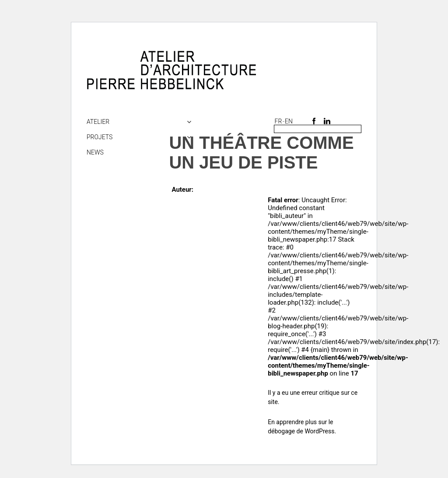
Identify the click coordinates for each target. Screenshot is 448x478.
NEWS (95, 152)
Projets (100, 137)
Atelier (98, 122)
